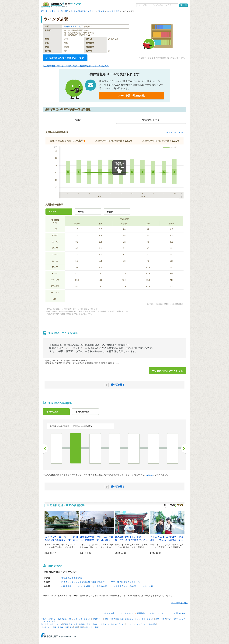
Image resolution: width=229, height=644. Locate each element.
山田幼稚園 (102, 586)
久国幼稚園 (66, 586)
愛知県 (101, 11)
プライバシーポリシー (160, 613)
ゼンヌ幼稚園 (84, 586)
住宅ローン (105, 624)
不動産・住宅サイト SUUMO (55, 11)
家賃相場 (120, 619)
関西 (76, 627)
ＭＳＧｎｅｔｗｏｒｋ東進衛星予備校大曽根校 (83, 582)
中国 (86, 627)
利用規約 (141, 613)
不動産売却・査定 (70, 624)
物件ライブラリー (118, 624)
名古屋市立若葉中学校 (72, 578)
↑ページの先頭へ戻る (179, 603)
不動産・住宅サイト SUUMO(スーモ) (56, 619)
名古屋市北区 (113, 11)
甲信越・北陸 (63, 627)
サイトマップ (127, 613)
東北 (50, 627)
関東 (55, 627)
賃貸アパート (98, 619)
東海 (71, 627)
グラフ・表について (175, 132)
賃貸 (76, 619)
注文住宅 (45, 624)
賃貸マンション (85, 619)
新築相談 (82, 624)
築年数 (81, 212)
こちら (149, 475)
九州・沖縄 (94, 627)
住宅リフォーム (56, 624)
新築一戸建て (161, 619)
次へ (184, 449)
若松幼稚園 (148, 586)
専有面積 (52, 212)
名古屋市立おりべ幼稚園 (125, 586)
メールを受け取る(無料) (132, 96)
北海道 (44, 627)
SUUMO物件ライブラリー (83, 11)
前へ (45, 449)
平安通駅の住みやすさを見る (167, 371)
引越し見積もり (93, 624)
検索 (185, 5)
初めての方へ (111, 613)
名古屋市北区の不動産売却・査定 (65, 58)
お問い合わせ (180, 613)
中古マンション (148, 619)
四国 (81, 627)
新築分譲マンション (133, 619)
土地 (181, 619)
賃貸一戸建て (110, 619)
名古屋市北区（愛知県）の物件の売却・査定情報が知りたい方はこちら (76, 66)
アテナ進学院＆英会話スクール (125, 582)
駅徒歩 (110, 212)
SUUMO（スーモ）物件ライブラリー (63, 5)
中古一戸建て (173, 619)
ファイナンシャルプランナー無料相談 (141, 624)
